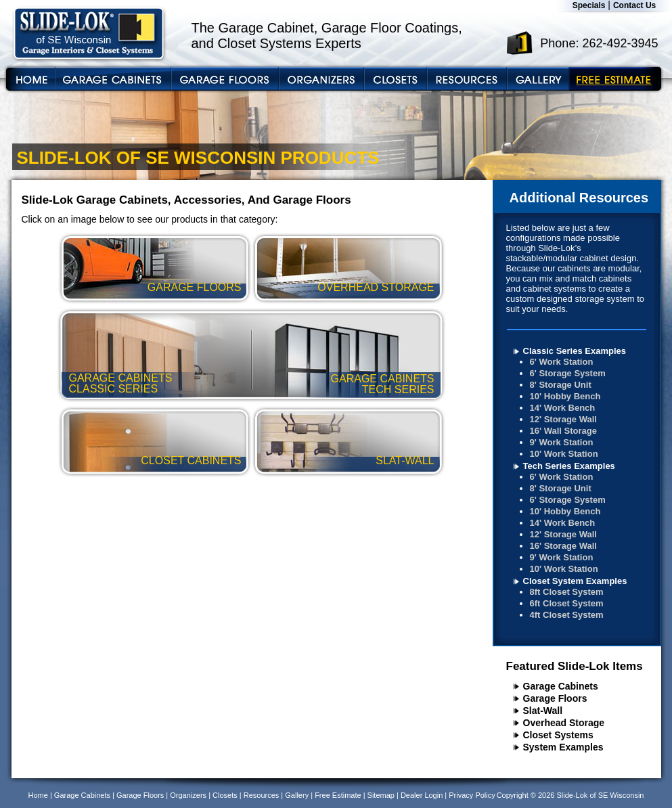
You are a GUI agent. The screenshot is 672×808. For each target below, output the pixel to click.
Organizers (188, 795)
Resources (262, 795)
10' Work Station (564, 454)
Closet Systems (558, 735)
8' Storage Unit (561, 385)
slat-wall (405, 461)
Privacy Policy (472, 795)
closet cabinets (191, 461)
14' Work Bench (563, 408)
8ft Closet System (567, 592)
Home (38, 795)
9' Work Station (562, 442)
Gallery (297, 795)
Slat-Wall (543, 711)
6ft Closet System (567, 603)
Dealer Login (422, 795)
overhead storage (376, 287)
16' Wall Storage (563, 431)
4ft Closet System (567, 615)
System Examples (563, 747)
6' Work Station (562, 362)
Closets (225, 795)
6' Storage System (568, 373)
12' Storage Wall (563, 419)
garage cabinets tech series (383, 384)
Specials (589, 5)
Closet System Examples (575, 581)
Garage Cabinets (561, 686)
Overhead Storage (564, 723)
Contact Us (634, 5)
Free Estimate (338, 795)
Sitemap (381, 795)
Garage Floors (555, 698)
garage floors (195, 287)
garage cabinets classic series (121, 383)
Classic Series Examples (575, 351)
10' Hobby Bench (565, 396)
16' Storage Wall (563, 546)
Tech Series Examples (569, 466)
